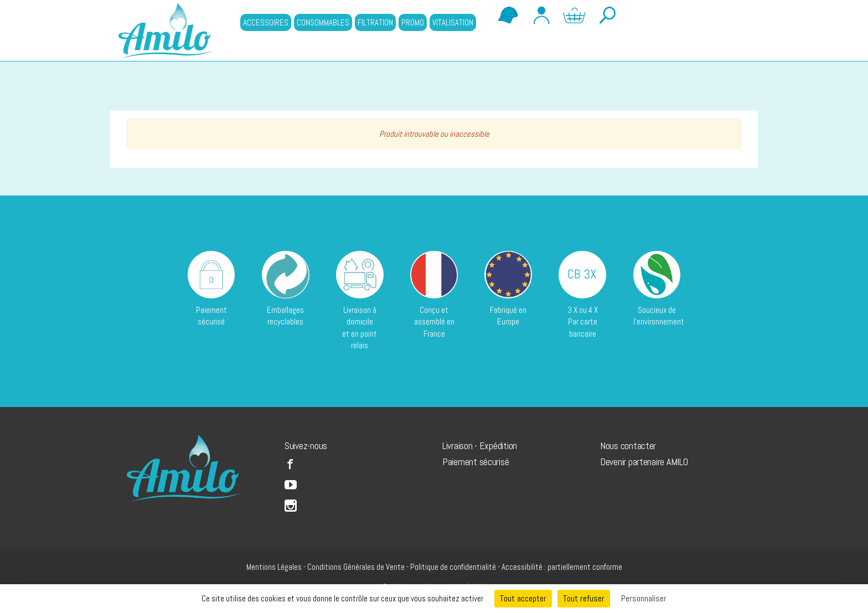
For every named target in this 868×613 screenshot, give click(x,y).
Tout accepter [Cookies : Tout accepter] (523, 598)
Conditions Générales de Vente (356, 567)
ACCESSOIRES (266, 22)
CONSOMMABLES (323, 22)
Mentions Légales (274, 567)
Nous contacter (628, 445)
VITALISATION (453, 22)
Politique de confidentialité (453, 567)
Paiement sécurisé (476, 462)
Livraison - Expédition (480, 445)
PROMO (413, 22)
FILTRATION (375, 22)
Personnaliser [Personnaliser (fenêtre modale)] (644, 598)
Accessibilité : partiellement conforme (562, 567)
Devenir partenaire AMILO (644, 462)
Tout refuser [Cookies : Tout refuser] (584, 598)
